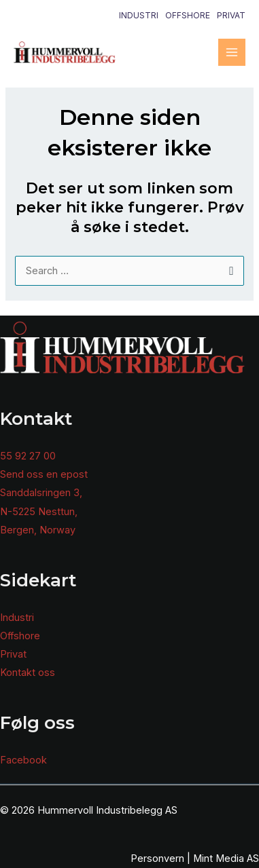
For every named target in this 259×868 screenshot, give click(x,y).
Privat (231, 15)
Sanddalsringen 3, (41, 493)
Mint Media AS (226, 858)
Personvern (157, 858)
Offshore (188, 15)
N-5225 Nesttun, (39, 512)
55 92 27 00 (28, 456)
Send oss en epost (44, 474)
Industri (139, 15)
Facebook (23, 760)
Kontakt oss (28, 673)
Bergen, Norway (38, 530)
